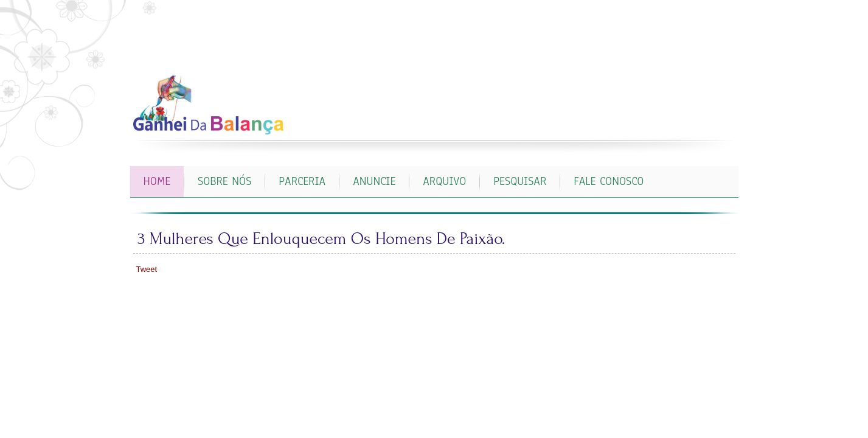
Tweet (147, 269)
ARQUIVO (444, 181)
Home (157, 181)
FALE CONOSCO (609, 181)
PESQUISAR (520, 181)
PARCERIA (302, 181)
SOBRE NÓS (224, 181)
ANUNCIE (374, 181)
